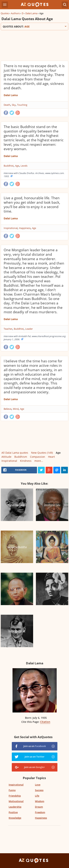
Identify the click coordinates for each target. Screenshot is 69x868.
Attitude (6, 457)
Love (38, 785)
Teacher (8, 329)
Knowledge (15, 818)
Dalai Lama (31, 13)
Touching (22, 105)
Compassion (38, 457)
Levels (24, 166)
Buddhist (9, 166)
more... (39, 461)
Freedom (40, 812)
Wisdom (40, 801)
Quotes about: (34, 26)
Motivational (16, 801)
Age (17, 166)
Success (39, 790)
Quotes (5, 13)
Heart (51, 457)
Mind (16, 409)
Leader (29, 329)
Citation (45, 722)
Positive (13, 812)
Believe (8, 409)
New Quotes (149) (42, 453)
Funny (12, 790)
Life (37, 796)
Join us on (35, 746)
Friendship (15, 796)
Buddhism (21, 457)
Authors (15, 13)
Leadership (15, 807)
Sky (14, 105)
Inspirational (11, 228)
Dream (39, 807)
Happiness (25, 228)
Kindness (26, 461)
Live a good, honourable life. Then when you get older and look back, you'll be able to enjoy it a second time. (32, 205)
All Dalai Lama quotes (15, 453)
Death (7, 105)
